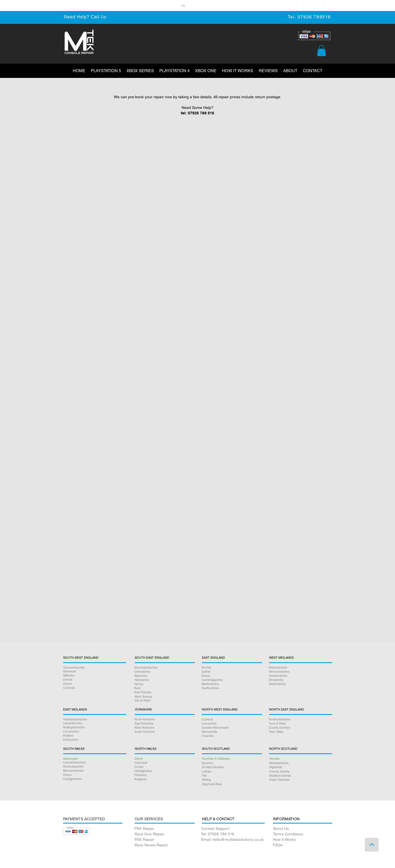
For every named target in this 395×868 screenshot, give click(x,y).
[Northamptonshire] (95, 719)
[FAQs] (302, 845)
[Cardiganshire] (95, 779)
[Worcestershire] (300, 672)
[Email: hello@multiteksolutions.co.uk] (233, 840)
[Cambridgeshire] (231, 680)
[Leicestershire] (95, 723)
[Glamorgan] (95, 759)
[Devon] (95, 684)
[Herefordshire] (300, 676)
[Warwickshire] (300, 668)
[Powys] (95, 775)
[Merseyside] (231, 732)
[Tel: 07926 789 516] (233, 834)
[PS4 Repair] (164, 829)
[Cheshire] (231, 736)
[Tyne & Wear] (300, 724)
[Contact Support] (233, 829)
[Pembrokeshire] (95, 767)
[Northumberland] (300, 719)
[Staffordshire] (300, 684)
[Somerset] (95, 671)
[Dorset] (95, 680)
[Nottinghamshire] (95, 727)
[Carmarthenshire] (95, 763)
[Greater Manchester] (231, 728)
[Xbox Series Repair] (164, 845)
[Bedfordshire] (231, 684)
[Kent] (164, 688)
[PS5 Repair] (164, 840)
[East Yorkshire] (164, 724)
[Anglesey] (164, 779)
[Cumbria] (231, 719)
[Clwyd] (164, 759)
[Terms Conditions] (302, 834)
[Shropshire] (300, 680)
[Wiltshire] (95, 676)
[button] (321, 51)
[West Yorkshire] (164, 728)
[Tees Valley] (300, 732)
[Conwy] (164, 767)
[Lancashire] (231, 724)
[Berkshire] (164, 676)
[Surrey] (164, 684)
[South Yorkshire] (164, 732)
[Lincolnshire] (95, 732)
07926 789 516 (201, 113)
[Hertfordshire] (231, 688)
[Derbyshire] (95, 740)
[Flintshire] (164, 775)
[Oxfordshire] (164, 672)
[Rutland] (95, 736)
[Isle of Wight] (164, 701)
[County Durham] (300, 728)
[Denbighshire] (164, 771)
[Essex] (231, 676)
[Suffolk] (231, 672)
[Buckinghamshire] (164, 668)
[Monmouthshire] (95, 771)
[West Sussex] (164, 697)
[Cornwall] (95, 688)
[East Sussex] (164, 692)
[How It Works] (302, 840)
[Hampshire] (164, 680)
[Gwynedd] (164, 763)
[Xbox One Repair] (164, 834)
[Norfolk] (231, 668)
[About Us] (302, 829)
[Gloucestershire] (95, 668)
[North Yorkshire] (164, 719)
